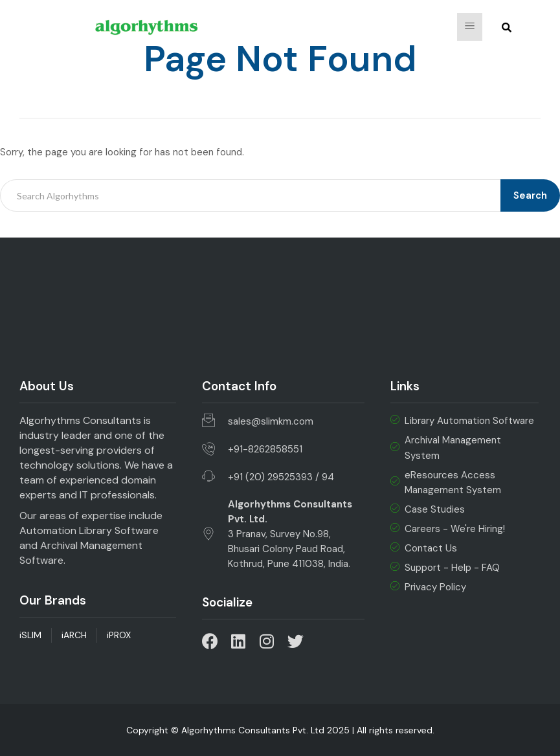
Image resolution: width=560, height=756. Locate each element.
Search (530, 195)
